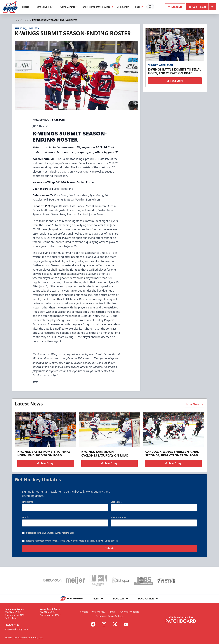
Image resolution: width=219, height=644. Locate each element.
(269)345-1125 (12, 625)
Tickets (27, 7)
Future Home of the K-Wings (98, 7)
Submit (110, 551)
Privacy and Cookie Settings (110, 616)
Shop (139, 7)
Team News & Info (46, 7)
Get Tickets (197, 7)
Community (124, 7)
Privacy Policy (98, 612)
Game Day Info (69, 7)
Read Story (175, 81)
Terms (112, 612)
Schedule (175, 7)
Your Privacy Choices (129, 612)
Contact (84, 612)
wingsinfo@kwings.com (17, 629)
